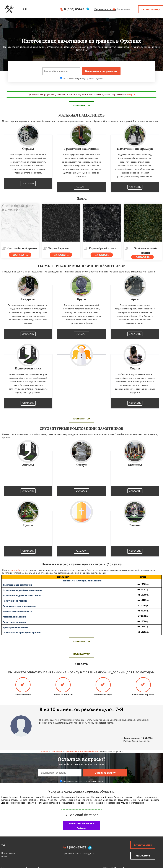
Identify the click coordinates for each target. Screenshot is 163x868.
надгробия (16, 570)
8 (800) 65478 (74, 9)
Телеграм (130, 95)
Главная (44, 752)
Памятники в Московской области (81, 752)
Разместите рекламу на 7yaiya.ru (81, 826)
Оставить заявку (151, 9)
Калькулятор (121, 9)
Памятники (56, 752)
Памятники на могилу (8, 855)
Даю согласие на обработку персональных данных (82, 79)
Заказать (28, 184)
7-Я (3, 845)
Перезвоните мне (105, 9)
